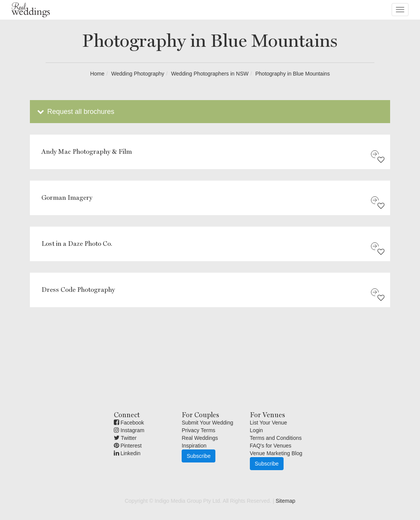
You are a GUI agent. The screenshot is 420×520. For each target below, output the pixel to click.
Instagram (129, 430)
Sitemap (285, 501)
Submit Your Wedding (207, 423)
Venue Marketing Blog (276, 453)
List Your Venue (268, 423)
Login (256, 430)
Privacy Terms (199, 430)
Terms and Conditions (276, 438)
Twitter (125, 438)
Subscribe (199, 456)
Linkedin (127, 453)
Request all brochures (75, 112)
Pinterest (128, 446)
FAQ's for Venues (271, 446)
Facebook (129, 423)
